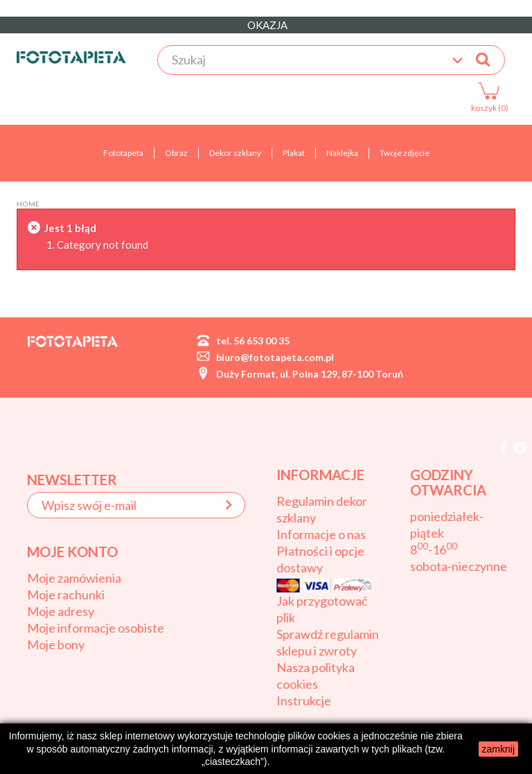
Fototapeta (123, 153)
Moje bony (56, 644)
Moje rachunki (66, 595)
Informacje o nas (321, 534)
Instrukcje (304, 701)
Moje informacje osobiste (96, 628)
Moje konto (72, 552)
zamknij (498, 749)
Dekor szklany (235, 153)
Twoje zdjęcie (405, 153)
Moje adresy (61, 611)
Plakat (294, 153)
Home (28, 204)
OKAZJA (266, 25)
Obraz (176, 153)
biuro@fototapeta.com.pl (275, 357)
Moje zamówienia (74, 578)
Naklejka (342, 153)
